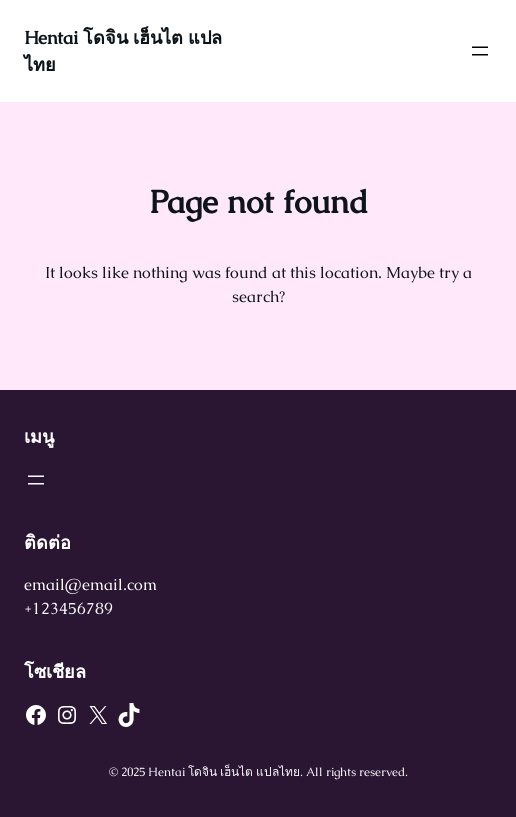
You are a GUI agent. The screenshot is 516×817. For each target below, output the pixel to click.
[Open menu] (480, 51)
